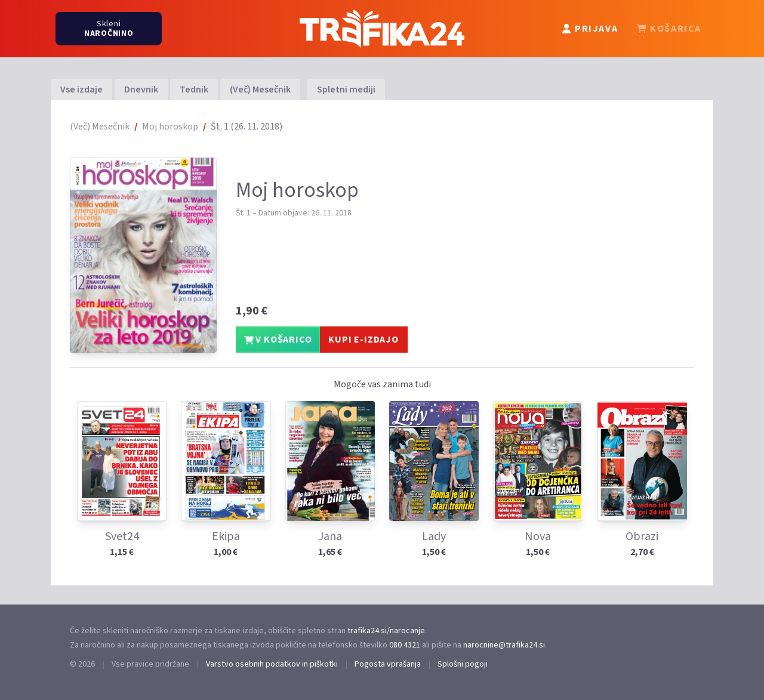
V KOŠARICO (278, 340)
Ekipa (226, 536)
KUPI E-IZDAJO (363, 340)
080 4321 (405, 645)
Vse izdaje (81, 90)
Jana (330, 536)
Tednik (194, 90)
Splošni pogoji (463, 664)
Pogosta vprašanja (388, 664)
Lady (434, 536)
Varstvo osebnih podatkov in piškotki (272, 664)
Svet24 (122, 536)
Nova (538, 536)
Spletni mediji (346, 90)
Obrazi (642, 536)
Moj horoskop (170, 127)
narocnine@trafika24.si (504, 645)
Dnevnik (141, 90)
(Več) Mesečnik (260, 90)
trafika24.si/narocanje (386, 631)
